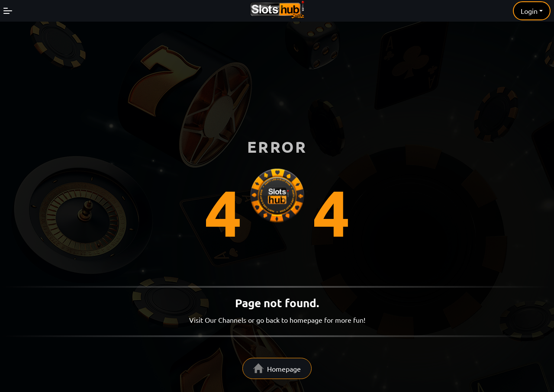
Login (529, 11)
